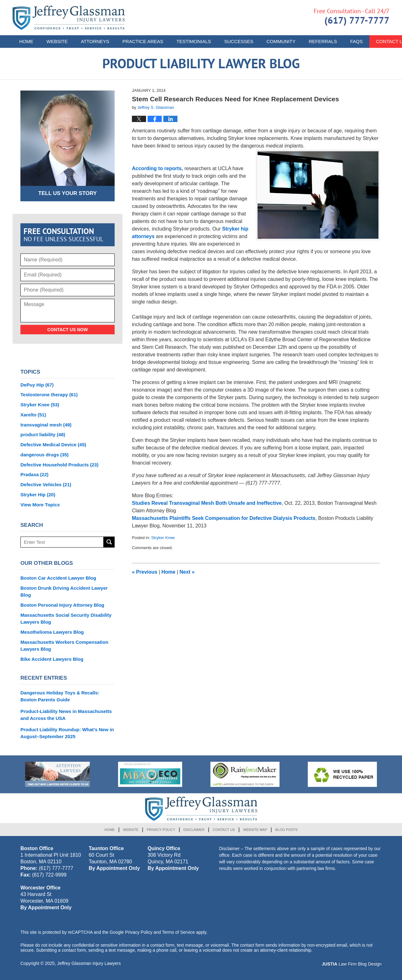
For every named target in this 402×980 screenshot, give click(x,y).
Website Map (255, 830)
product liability (43, 434)
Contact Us (224, 830)
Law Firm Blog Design (352, 964)
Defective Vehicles (46, 484)
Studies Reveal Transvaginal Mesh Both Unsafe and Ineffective (207, 503)
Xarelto (33, 415)
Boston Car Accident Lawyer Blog (58, 578)
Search (109, 542)
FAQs (356, 41)
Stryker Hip (38, 495)
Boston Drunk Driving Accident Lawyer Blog (64, 591)
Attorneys (95, 41)
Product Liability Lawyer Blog (69, 18)
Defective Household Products (59, 465)
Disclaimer (194, 830)
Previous (145, 572)
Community (281, 41)
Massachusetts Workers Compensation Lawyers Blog (64, 646)
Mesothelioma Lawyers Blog (52, 632)
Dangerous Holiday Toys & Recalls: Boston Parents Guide (60, 696)
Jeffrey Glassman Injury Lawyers (89, 963)
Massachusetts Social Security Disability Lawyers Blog (66, 618)
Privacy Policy (161, 830)
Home (26, 41)
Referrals (323, 41)
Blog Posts (287, 830)
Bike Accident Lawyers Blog (52, 659)
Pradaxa (34, 474)
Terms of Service (178, 932)
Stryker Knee (163, 538)
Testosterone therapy (49, 395)
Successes (239, 41)
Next (187, 572)
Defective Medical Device (53, 445)
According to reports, (158, 168)
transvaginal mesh (46, 425)
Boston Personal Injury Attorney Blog (62, 605)
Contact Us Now (68, 330)
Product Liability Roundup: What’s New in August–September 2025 (67, 733)
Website (57, 41)
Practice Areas (143, 41)
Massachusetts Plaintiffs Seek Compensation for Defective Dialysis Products (224, 518)
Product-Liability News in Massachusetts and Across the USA (66, 715)
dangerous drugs (44, 455)
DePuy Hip (37, 385)
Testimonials (194, 41)
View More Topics (40, 505)
